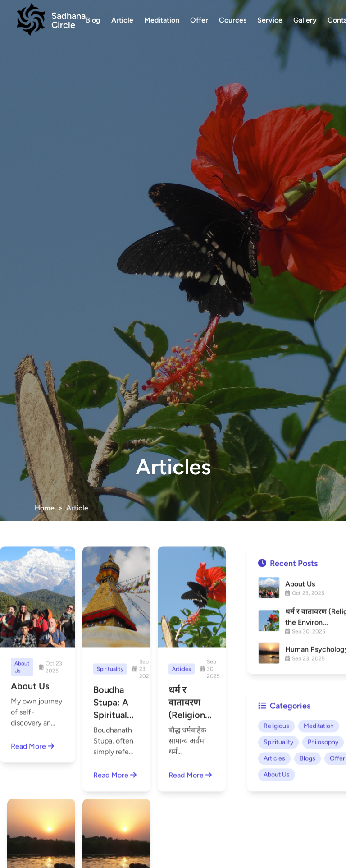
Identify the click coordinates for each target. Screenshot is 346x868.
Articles (274, 804)
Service (270, 20)
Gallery (305, 20)
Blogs (307, 804)
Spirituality (278, 788)
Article (122, 20)
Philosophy (323, 788)
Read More (32, 748)
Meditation (162, 20)
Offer (199, 20)
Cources (233, 20)
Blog (93, 20)
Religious (276, 771)
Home (45, 508)
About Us (277, 820)
